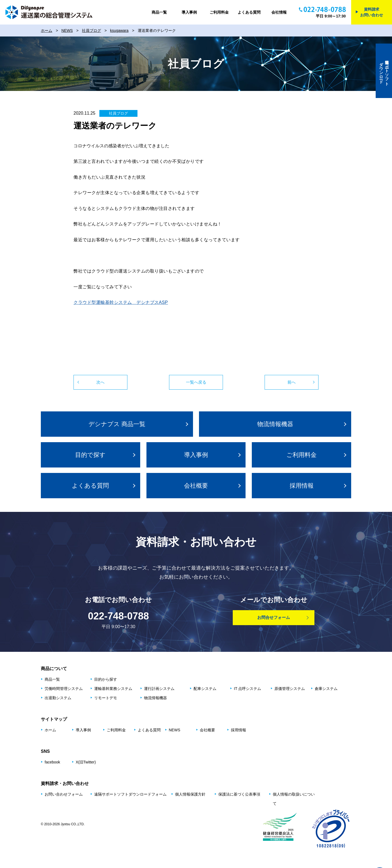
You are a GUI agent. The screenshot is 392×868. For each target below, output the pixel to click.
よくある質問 (249, 12)
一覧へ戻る (196, 382)
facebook (52, 762)
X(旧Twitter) (86, 762)
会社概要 (196, 486)
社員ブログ (118, 113)
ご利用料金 (219, 12)
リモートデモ (106, 698)
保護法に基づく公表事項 (239, 794)
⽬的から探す (106, 679)
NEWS (174, 730)
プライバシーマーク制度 (331, 829)
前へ (292, 382)
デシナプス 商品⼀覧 (117, 424)
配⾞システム (205, 689)
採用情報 (302, 486)
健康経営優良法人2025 (279, 829)
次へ (100, 382)
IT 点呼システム (247, 689)
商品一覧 (159, 12)
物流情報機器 (275, 424)
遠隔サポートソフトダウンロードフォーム (130, 794)
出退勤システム (58, 698)
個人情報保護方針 (190, 794)
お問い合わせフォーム (64, 794)
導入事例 (189, 12)
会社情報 (279, 12)
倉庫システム (326, 689)
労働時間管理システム (64, 689)
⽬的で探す (90, 455)
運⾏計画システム (159, 689)
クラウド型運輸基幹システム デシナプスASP (121, 302)
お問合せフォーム (274, 617)
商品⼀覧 (52, 679)
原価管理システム (290, 689)
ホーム (50, 730)
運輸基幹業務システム (113, 689)
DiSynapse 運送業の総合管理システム (49, 12)
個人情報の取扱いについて (294, 799)
